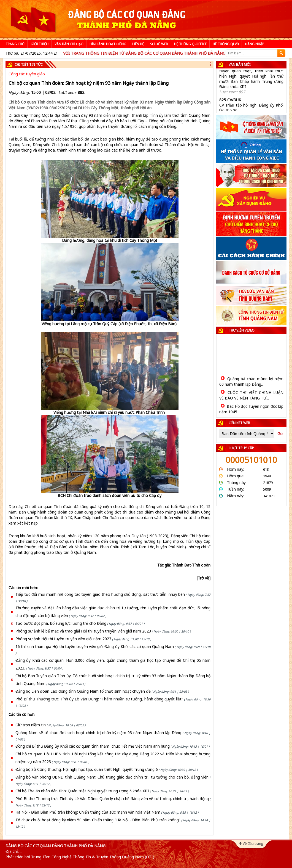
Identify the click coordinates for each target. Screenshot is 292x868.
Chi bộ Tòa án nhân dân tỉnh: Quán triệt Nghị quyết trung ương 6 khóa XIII (82, 791)
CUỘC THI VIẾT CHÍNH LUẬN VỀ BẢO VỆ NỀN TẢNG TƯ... (251, 395)
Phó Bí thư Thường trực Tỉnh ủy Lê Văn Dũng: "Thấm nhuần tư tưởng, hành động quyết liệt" (99, 699)
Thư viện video (242, 330)
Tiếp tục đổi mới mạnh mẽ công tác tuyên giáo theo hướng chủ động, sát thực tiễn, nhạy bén (100, 594)
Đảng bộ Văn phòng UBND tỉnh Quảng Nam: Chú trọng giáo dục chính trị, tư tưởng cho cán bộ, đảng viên (112, 777)
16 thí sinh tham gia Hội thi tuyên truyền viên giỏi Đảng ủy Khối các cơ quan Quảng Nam (95, 646)
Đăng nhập (255, 44)
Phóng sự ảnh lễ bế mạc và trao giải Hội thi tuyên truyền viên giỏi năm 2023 (83, 631)
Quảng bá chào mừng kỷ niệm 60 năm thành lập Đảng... (251, 381)
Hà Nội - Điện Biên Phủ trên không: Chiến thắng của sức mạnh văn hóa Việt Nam (88, 812)
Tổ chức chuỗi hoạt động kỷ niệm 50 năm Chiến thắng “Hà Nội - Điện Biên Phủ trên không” (98, 820)
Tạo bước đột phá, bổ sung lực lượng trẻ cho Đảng (61, 623)
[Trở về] (204, 578)
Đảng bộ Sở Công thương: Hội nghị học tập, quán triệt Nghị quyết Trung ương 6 (87, 769)
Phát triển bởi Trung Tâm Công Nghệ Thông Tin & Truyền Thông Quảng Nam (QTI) (80, 857)
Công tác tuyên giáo (27, 74)
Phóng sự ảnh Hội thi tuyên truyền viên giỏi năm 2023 (63, 639)
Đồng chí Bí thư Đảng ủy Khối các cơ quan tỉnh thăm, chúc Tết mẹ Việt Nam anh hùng (93, 746)
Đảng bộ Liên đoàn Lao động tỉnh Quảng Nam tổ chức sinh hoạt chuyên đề (83, 691)
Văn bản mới (240, 64)
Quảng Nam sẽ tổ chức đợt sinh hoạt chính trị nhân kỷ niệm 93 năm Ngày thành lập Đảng (98, 733)
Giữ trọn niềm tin (31, 725)
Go (280, 434)
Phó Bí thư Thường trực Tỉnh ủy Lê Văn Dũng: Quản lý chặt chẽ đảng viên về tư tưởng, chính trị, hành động (112, 799)
